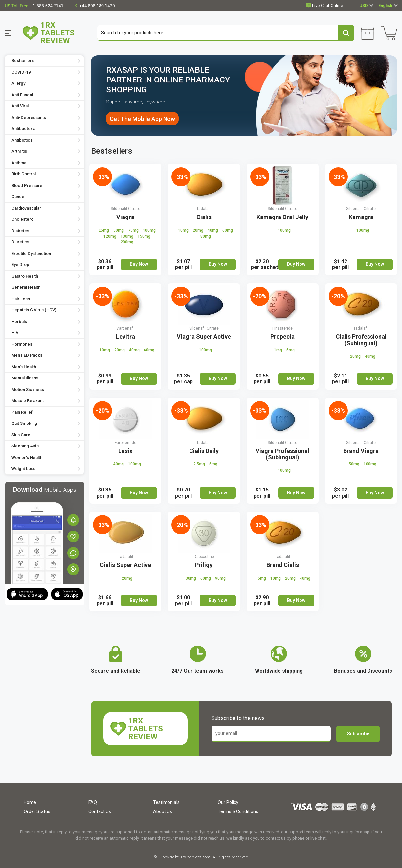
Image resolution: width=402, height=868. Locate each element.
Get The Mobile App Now (142, 119)
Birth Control (24, 174)
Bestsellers (23, 61)
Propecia (282, 337)
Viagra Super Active (204, 337)
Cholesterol (23, 220)
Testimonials (166, 802)
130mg (127, 237)
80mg (206, 237)
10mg (184, 231)
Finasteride (282, 329)
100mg (149, 231)
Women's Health (27, 458)
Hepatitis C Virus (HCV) (34, 310)
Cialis (204, 217)
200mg (127, 242)
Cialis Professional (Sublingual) (361, 340)
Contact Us (100, 811)
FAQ (93, 802)
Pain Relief (22, 412)
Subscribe (358, 734)
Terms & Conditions (238, 811)
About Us (163, 811)
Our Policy (228, 802)
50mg (119, 231)
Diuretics (20, 242)
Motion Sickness (28, 390)
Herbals (19, 322)
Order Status (37, 811)
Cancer (19, 197)
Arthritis (19, 152)
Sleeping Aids (25, 446)
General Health (26, 288)
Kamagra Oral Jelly (282, 217)
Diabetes (20, 231)
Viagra (125, 217)
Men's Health (24, 367)
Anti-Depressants (29, 118)
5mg (290, 350)
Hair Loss (21, 299)
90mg (220, 579)
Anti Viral (20, 106)
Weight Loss (23, 469)
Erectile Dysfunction (31, 254)
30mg (191, 579)
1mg (279, 350)
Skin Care (21, 435)
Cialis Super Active (125, 565)
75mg (134, 231)
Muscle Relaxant (28, 401)
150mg (144, 237)
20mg (199, 231)
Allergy (18, 84)
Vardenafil (125, 329)
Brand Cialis (283, 565)
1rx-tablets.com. (195, 857)
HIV (15, 333)
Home (30, 802)
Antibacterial (24, 129)
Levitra (125, 337)
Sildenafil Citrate (125, 209)
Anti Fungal (22, 95)
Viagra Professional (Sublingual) (282, 454)
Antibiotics (22, 140)
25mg (104, 231)
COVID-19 (21, 72)
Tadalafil (204, 209)
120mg (110, 237)
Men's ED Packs (27, 356)
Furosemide (125, 443)
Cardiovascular (26, 208)
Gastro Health (25, 276)
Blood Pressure (27, 186)
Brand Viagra (361, 451)
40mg (213, 231)
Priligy (204, 565)
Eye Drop (20, 265)
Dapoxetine (204, 557)
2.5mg (200, 464)
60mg (228, 231)
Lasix (125, 451)
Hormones (22, 344)
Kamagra (361, 217)
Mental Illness (25, 378)
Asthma (19, 163)
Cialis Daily (204, 451)
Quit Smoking (24, 424)
